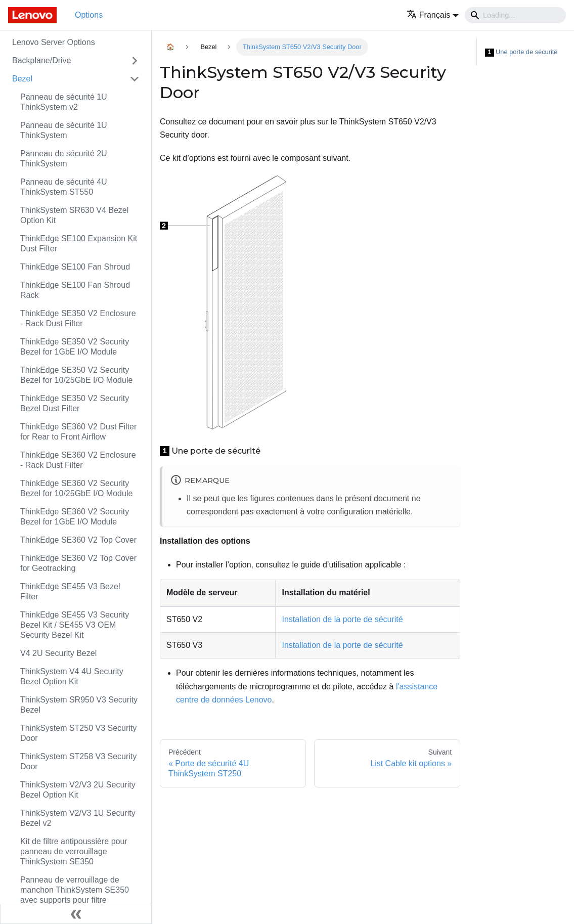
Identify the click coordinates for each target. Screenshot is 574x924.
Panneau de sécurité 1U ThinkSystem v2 (64, 102)
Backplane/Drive (42, 60)
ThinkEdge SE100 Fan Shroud (75, 267)
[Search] (515, 15)
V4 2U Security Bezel (58, 653)
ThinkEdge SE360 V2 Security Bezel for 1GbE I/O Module (75, 517)
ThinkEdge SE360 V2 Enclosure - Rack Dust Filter (78, 460)
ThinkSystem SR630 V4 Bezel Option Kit (74, 215)
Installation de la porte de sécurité (342, 619)
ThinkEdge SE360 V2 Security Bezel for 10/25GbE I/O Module (76, 488)
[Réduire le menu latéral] (76, 914)
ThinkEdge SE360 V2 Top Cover (78, 540)
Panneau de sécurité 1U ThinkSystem (64, 130)
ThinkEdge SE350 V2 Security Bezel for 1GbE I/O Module (75, 347)
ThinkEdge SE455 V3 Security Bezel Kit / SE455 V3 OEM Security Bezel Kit (75, 625)
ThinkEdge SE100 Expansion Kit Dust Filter (79, 244)
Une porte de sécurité (521, 52)
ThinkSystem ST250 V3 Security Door (78, 733)
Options (89, 15)
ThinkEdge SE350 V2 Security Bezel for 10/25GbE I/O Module (76, 375)
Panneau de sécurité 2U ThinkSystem (64, 159)
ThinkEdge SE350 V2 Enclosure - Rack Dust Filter (78, 318)
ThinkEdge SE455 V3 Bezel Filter (70, 591)
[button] (433, 15)
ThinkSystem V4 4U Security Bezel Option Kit (72, 676)
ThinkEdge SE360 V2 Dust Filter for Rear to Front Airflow (78, 432)
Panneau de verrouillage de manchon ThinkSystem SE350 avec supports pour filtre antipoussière (75, 895)
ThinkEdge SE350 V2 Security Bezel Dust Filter (75, 403)
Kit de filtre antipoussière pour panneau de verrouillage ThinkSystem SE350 (74, 851)
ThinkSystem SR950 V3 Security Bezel (79, 705)
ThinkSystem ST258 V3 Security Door (78, 761)
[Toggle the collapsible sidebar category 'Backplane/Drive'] (135, 61)
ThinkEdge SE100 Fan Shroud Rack (75, 290)
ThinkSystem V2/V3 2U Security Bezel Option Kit (78, 790)
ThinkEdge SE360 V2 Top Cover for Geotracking (78, 563)
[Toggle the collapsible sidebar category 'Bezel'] (135, 79)
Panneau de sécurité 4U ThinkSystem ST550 (64, 187)
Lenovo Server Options (54, 42)
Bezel (22, 79)
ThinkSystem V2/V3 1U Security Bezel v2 (78, 818)
